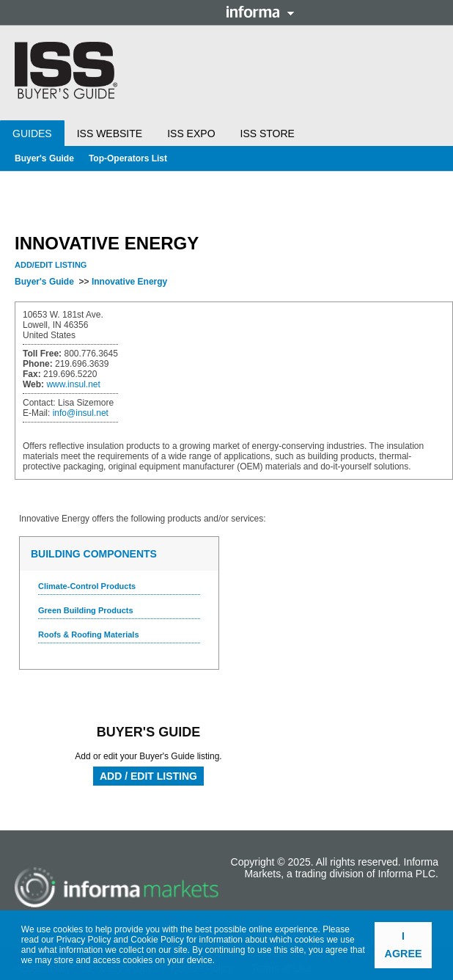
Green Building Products (86, 610)
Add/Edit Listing (51, 265)
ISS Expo (191, 134)
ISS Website (110, 134)
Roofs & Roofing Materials (89, 635)
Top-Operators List (128, 158)
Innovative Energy (129, 282)
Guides (32, 134)
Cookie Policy (157, 940)
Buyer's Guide (44, 158)
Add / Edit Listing (148, 776)
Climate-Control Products (87, 586)
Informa (260, 12)
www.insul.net (73, 384)
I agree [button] (404, 945)
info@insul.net (81, 413)
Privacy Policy (84, 940)
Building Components (94, 554)
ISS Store (268, 134)
